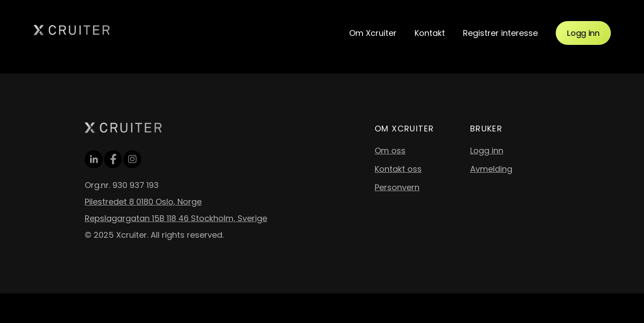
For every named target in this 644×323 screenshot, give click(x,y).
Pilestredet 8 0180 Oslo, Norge (143, 202)
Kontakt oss (398, 169)
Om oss (390, 151)
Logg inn (583, 33)
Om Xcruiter (373, 33)
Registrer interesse (500, 33)
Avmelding (491, 169)
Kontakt (430, 33)
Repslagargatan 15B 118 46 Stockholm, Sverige (176, 218)
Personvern (397, 187)
